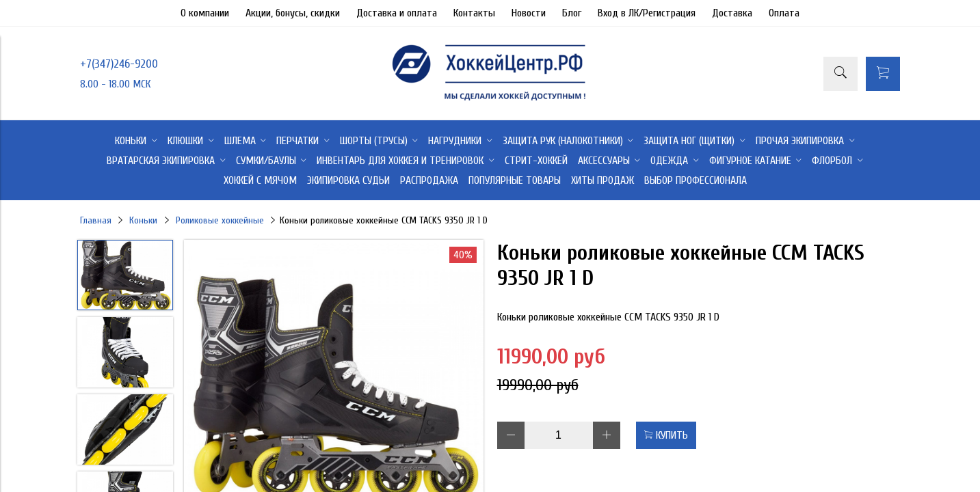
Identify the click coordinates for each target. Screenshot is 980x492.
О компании (205, 13)
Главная (96, 220)
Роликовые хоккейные (220, 220)
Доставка (732, 13)
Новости (529, 13)
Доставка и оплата (397, 13)
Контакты (474, 13)
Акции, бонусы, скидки (293, 13)
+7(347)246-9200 (119, 64)
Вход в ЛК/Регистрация (647, 13)
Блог (572, 13)
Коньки (143, 220)
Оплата (784, 13)
